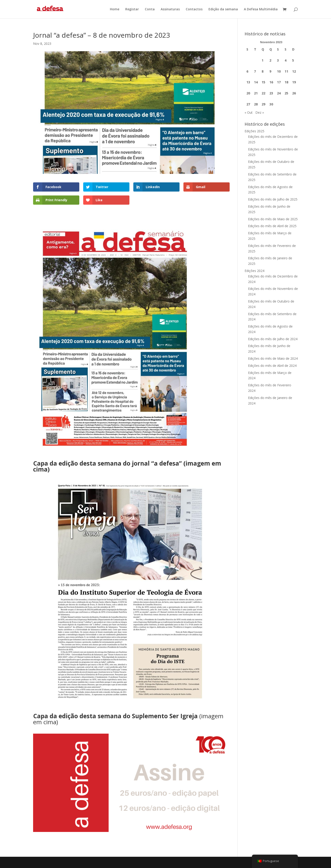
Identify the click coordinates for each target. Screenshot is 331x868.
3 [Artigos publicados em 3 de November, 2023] (278, 60)
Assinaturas (170, 9)
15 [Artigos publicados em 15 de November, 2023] (263, 82)
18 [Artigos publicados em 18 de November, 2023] (286, 82)
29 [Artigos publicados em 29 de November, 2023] (263, 104)
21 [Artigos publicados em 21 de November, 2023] (256, 93)
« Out (249, 112)
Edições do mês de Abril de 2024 (272, 366)
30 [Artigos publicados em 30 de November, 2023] (271, 104)
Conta (150, 9)
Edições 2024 (254, 271)
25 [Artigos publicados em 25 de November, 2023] (286, 93)
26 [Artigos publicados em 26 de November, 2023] (294, 93)
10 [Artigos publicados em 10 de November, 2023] (279, 71)
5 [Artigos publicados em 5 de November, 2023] (293, 60)
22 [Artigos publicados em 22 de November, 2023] (263, 93)
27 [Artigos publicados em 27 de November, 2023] (248, 104)
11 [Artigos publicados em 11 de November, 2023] (286, 71)
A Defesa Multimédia (261, 9)
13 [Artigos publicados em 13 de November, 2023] (248, 82)
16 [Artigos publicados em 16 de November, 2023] (271, 82)
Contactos (194, 9)
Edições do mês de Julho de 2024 (273, 339)
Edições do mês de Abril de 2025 (272, 226)
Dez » (260, 112)
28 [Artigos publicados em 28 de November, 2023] (256, 104)
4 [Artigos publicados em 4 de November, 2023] (285, 60)
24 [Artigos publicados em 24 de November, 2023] (279, 93)
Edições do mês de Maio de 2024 (273, 358)
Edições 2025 (254, 131)
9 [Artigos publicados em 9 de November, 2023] (270, 71)
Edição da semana (223, 9)
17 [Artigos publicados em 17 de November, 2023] (279, 82)
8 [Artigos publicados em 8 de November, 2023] (263, 71)
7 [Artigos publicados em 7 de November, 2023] (255, 71)
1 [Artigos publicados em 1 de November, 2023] (263, 60)
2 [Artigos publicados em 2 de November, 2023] (270, 60)
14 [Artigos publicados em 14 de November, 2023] (256, 82)
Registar (132, 9)
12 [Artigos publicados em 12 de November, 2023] (294, 71)
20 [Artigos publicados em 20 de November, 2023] (248, 93)
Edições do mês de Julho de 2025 (273, 199)
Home (115, 9)
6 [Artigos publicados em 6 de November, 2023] (247, 71)
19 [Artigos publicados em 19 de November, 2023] (294, 82)
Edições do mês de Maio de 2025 (273, 219)
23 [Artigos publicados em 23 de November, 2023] (271, 93)
